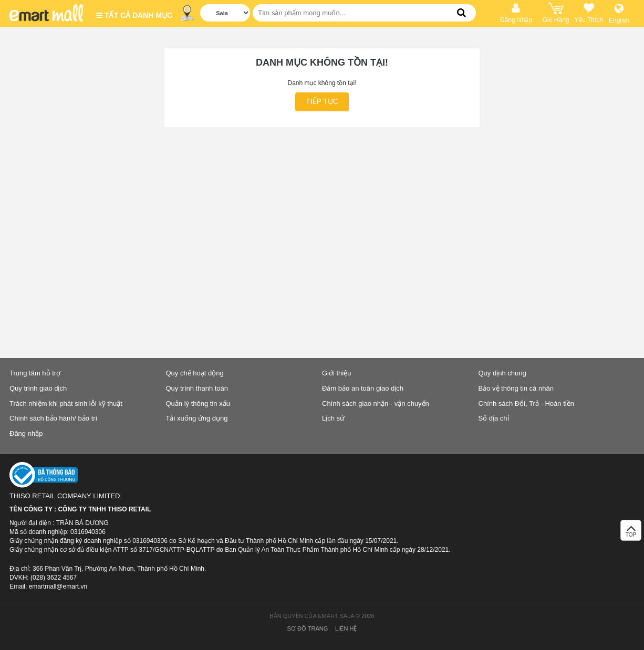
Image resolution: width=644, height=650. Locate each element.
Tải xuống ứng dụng (197, 418)
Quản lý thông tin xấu (198, 403)
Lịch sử (333, 418)
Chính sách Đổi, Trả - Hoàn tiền (526, 403)
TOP (631, 533)
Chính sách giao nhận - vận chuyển (376, 403)
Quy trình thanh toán (197, 388)
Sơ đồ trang (308, 628)
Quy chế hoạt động (195, 373)
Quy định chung (502, 373)
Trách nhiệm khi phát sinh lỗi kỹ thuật (66, 403)
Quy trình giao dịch (38, 388)
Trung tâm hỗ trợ (35, 373)
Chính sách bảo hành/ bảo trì (53, 418)
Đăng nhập (26, 433)
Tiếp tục (322, 101)
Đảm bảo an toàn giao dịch (363, 388)
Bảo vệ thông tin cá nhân (516, 388)
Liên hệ (346, 628)
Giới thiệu (336, 373)
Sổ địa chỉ (494, 418)
